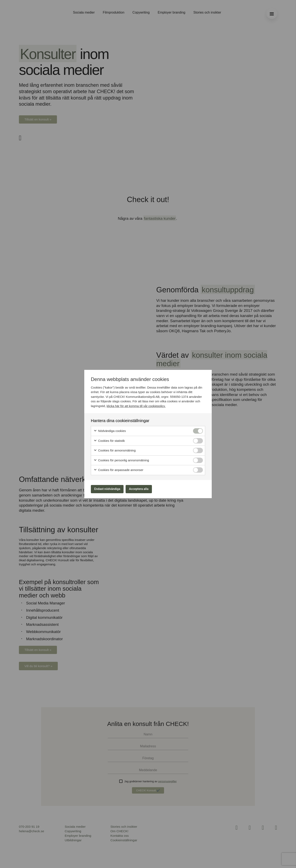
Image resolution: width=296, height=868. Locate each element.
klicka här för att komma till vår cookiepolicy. (137, 405)
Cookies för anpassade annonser (118, 469)
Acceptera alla (144, 489)
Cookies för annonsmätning (115, 450)
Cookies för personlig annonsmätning (121, 460)
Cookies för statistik (109, 440)
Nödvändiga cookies (110, 430)
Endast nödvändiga (109, 489)
